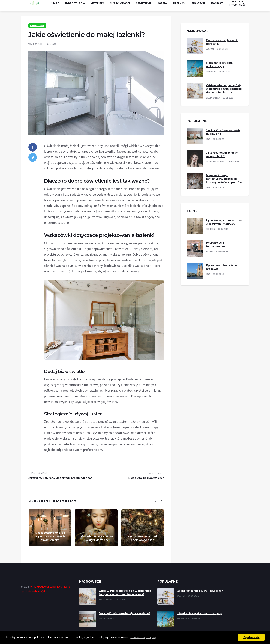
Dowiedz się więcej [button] (143, 637)
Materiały (97, 3)
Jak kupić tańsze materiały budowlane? (124, 613)
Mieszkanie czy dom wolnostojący (219, 65)
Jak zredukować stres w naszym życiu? (222, 155)
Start (55, 3)
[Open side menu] (22, 3)
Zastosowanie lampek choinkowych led (143, 538)
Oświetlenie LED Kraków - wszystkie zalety (96, 538)
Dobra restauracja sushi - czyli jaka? (200, 591)
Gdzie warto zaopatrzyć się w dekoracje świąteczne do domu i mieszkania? (224, 89)
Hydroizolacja (75, 3)
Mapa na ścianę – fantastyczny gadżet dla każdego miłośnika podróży (224, 179)
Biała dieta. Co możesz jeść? (146, 478)
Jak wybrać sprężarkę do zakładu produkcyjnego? (60, 478)
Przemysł (180, 3)
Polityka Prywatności (238, 3)
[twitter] (33, 157)
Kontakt (217, 3)
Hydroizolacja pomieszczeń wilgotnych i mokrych (224, 222)
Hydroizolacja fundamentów (216, 245)
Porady (162, 3)
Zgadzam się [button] (251, 637)
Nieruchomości (120, 3)
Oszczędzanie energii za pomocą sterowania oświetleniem (50, 536)
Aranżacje (199, 3)
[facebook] (33, 147)
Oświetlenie (144, 3)
